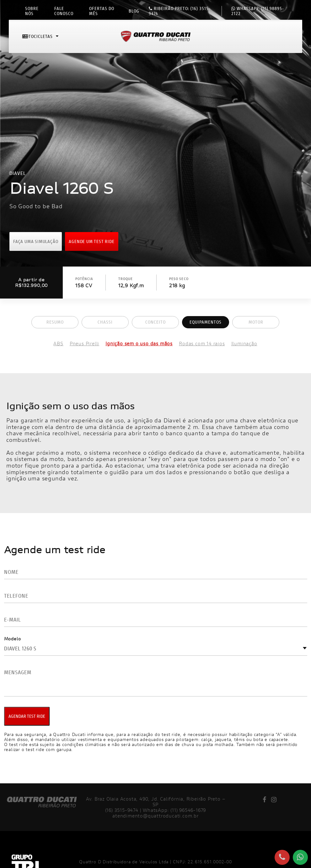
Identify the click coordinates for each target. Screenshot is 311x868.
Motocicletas (41, 39)
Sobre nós (32, 11)
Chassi (105, 322)
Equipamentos (206, 322)
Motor (256, 322)
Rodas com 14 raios (202, 344)
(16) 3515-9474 (180, 11)
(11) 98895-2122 (258, 11)
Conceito (155, 322)
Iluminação (244, 344)
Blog (134, 11)
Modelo (13, 639)
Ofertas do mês (102, 11)
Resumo (55, 322)
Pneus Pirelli (84, 344)
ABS (58, 344)
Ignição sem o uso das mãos (139, 344)
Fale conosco (64, 11)
